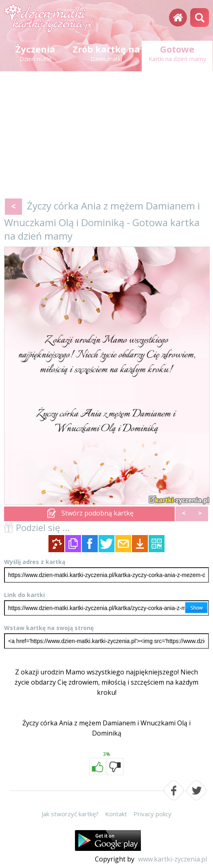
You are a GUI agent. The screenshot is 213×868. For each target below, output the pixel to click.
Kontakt (116, 814)
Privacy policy (153, 814)
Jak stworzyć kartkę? (70, 814)
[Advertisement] (106, 137)
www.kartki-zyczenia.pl (172, 859)
